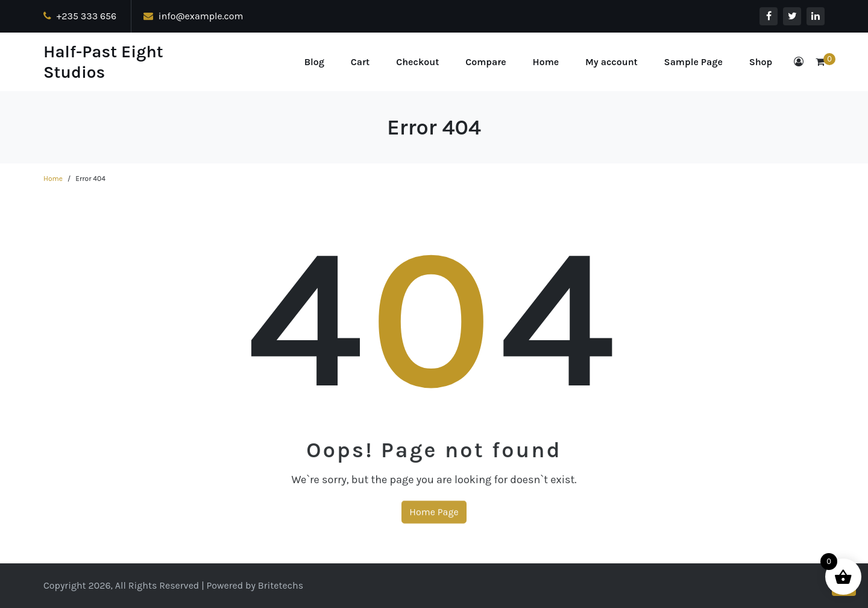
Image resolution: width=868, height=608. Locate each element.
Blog (314, 62)
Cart (360, 62)
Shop (761, 62)
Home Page (434, 521)
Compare (486, 62)
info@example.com (193, 16)
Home (546, 62)
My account (612, 62)
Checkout (417, 62)
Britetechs (281, 585)
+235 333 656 (80, 16)
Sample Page (693, 62)
